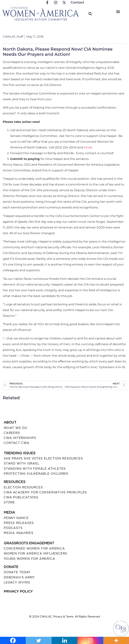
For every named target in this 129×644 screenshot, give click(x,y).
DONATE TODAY (17, 572)
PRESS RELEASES (19, 523)
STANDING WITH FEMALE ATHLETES (35, 469)
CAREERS (12, 433)
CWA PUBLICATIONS (21, 497)
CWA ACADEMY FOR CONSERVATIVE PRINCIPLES (45, 492)
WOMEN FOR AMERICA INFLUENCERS (35, 553)
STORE (9, 502)
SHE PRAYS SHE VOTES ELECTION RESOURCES (43, 458)
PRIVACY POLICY (18, 591)
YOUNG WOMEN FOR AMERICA (29, 559)
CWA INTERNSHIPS (20, 438)
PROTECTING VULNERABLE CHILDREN (36, 474)
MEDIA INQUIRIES (19, 533)
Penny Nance (16, 518)
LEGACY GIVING (17, 582)
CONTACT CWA (17, 443)
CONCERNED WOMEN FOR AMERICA (34, 548)
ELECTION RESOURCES (23, 487)
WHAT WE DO (15, 428)
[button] (118, 11)
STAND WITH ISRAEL (22, 463)
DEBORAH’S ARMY (19, 577)
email (88, 147)
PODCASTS (13, 528)
